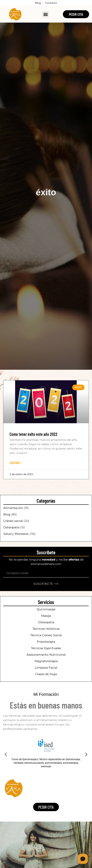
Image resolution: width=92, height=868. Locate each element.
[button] (45, 14)
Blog (7, 514)
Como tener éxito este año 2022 (34, 434)
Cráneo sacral (13, 521)
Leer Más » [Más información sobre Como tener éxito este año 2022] (15, 463)
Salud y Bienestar (16, 534)
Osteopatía (11, 527)
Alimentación (13, 508)
